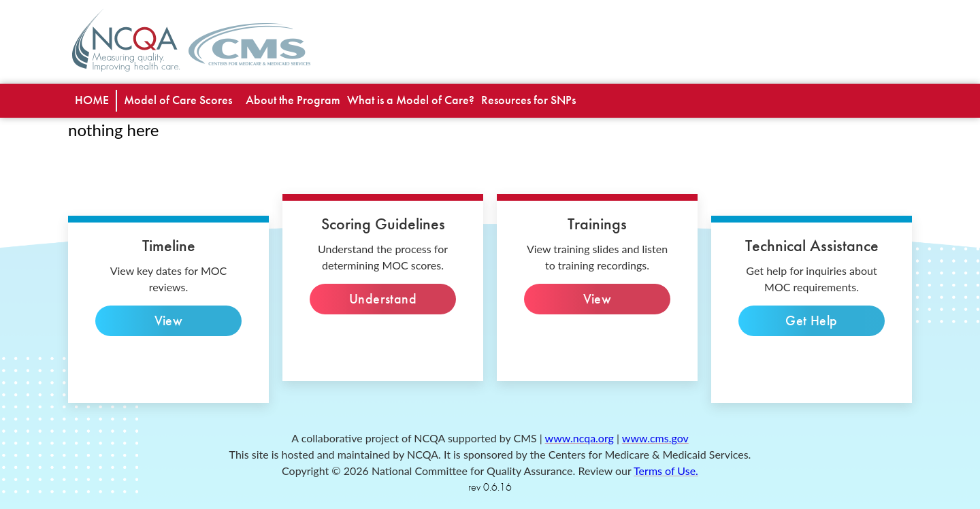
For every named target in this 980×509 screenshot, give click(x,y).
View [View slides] (597, 299)
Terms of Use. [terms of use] (666, 471)
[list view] (178, 101)
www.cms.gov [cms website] (655, 438)
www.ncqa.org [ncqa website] (579, 438)
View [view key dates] (168, 321)
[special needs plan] (92, 101)
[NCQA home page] (126, 40)
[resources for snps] (528, 101)
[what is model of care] (411, 101)
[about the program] (293, 101)
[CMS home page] (249, 48)
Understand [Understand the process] (383, 299)
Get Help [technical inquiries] (812, 321)
